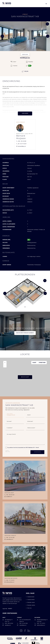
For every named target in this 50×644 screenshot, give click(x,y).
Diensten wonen (31, 602)
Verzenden (37, 452)
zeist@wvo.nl (8, 497)
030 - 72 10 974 (9, 580)
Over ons (29, 608)
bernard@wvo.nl (21, 146)
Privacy (6, 452)
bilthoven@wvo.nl (9, 582)
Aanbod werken (31, 600)
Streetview (42, 363)
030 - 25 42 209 (21, 141)
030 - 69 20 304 (9, 495)
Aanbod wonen (31, 597)
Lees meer (25, 113)
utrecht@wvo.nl (9, 539)
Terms (9, 452)
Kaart (34, 363)
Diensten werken (31, 605)
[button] (24, 49)
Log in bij (7, 609)
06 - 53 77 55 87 (21, 144)
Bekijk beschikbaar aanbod (25, 333)
